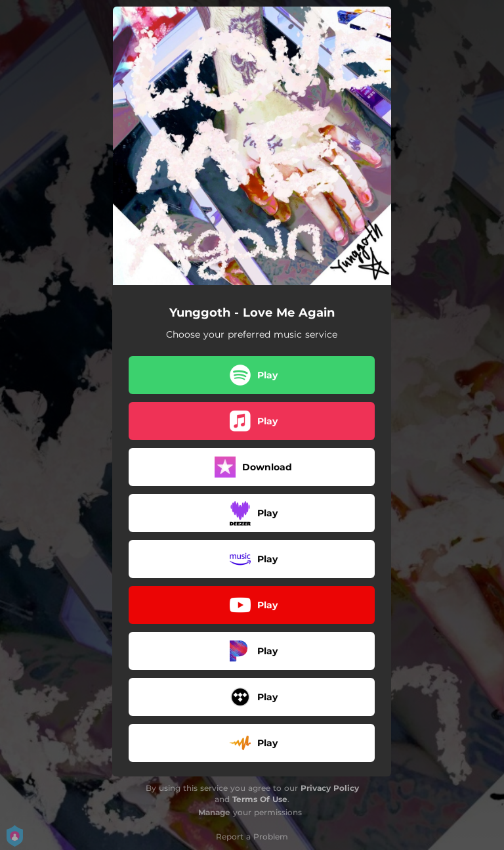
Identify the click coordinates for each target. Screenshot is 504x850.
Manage (214, 812)
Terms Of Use (260, 799)
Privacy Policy (330, 788)
